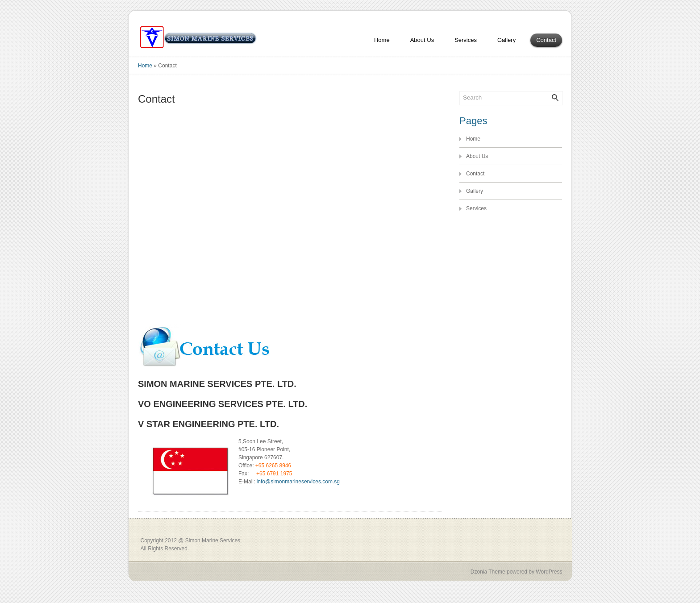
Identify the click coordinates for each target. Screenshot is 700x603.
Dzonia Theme (488, 572)
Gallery (506, 40)
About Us (422, 40)
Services (466, 40)
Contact (546, 40)
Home (382, 40)
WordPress (549, 572)
